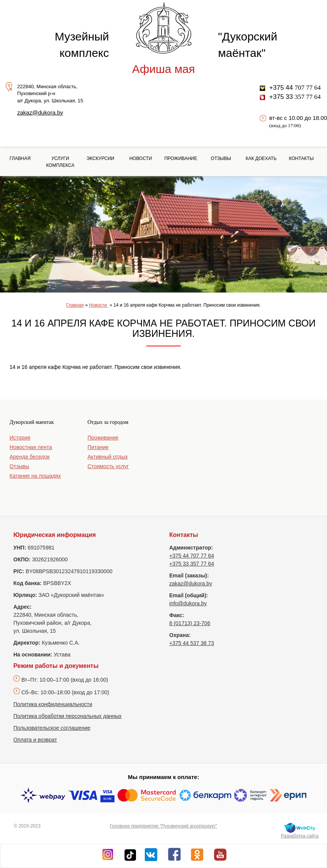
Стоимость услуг (108, 466)
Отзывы (221, 158)
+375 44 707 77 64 (192, 556)
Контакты (301, 158)
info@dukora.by (188, 603)
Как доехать (261, 158)
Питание (98, 447)
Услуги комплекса (60, 162)
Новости (140, 158)
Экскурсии (101, 158)
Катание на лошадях (35, 476)
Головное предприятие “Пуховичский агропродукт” (163, 826)
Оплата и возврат (35, 740)
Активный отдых (108, 457)
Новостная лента (31, 447)
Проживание (181, 158)
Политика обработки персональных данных (67, 716)
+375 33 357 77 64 (192, 564)
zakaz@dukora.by (40, 112)
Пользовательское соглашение (52, 728)
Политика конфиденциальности (53, 704)
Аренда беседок (30, 457)
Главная (20, 158)
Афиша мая (163, 69)
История (20, 438)
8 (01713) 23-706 (190, 623)
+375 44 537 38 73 (192, 643)
